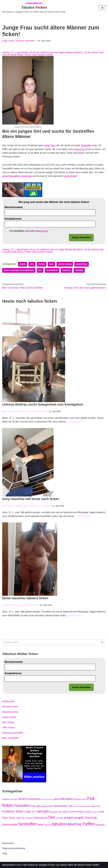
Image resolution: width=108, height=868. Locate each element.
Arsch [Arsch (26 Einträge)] (23, 799)
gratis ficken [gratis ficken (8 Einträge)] (47, 806)
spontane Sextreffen (25, 41)
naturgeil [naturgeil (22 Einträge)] (43, 811)
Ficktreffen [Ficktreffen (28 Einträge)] (22, 806)
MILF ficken (8, 411)
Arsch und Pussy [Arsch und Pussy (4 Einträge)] (47, 799)
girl (51, 264)
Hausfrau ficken (10, 506)
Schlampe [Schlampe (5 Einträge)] (29, 818)
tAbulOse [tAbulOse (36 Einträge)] (74, 824)
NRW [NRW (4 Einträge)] (60, 812)
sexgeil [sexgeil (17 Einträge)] (68, 818)
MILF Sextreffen (11, 738)
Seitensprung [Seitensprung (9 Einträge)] (41, 818)
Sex (40, 270)
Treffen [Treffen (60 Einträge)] (89, 824)
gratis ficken (70, 176)
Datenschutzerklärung (14, 848)
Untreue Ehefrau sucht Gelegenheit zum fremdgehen (43, 404)
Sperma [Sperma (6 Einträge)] (48, 825)
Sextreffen (86, 145)
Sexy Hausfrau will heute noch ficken (31, 499)
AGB (5, 854)
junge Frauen (8, 41)
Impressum (8, 843)
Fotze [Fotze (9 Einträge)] (33, 806)
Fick (32, 264)
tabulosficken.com (12, 865)
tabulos (67, 270)
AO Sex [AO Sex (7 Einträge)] (14, 799)
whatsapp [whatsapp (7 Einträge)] (100, 825)
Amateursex (8, 701)
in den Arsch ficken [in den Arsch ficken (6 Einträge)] (82, 806)
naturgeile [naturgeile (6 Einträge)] (54, 812)
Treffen (79, 270)
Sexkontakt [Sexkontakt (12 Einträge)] (91, 818)
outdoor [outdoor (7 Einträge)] (88, 812)
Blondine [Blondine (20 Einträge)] (67, 799)
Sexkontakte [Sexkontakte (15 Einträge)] (10, 825)
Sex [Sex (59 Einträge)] (52, 817)
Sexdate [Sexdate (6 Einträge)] (59, 818)
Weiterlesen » (76, 422)
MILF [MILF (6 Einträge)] (34, 812)
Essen (23, 264)
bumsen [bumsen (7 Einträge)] (77, 799)
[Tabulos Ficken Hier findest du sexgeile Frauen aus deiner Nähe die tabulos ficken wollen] (34, 8)
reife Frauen (20, 411)
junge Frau (50, 145)
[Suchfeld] (51, 642)
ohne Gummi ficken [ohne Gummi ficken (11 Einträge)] (74, 812)
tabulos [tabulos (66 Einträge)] (59, 824)
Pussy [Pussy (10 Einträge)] (12, 818)
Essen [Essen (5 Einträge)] (84, 799)
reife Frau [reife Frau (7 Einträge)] (20, 818)
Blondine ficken (10, 707)
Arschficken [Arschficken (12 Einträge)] (34, 799)
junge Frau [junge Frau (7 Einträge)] (96, 806)
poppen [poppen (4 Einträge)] (95, 812)
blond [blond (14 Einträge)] (57, 799)
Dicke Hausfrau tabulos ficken (25, 598)
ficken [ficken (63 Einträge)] (8, 805)
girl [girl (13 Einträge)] (39, 806)
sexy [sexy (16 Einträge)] (41, 824)
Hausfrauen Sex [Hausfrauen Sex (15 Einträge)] (63, 806)
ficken (42, 264)
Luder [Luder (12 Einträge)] (28, 812)
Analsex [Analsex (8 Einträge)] (6, 799)
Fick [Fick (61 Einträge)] (91, 799)
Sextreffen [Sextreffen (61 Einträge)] (28, 824)
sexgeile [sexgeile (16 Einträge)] (79, 818)
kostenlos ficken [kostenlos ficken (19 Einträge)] (13, 811)
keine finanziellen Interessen (17, 176)
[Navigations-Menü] (102, 8)
